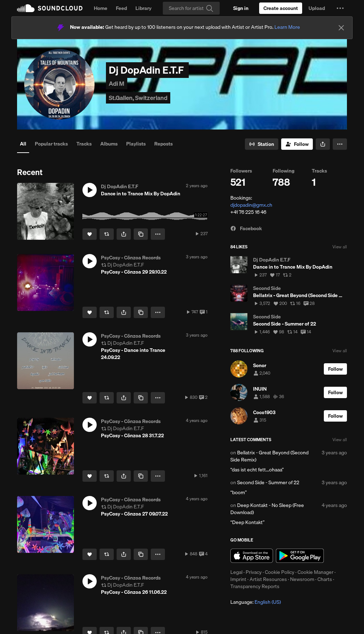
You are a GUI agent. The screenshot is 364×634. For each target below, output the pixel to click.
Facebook (246, 228)
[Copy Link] (141, 234)
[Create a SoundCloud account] (281, 8)
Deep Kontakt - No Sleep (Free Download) (267, 509)
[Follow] (297, 144)
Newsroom (302, 579)
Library (143, 8)
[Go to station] (262, 144)
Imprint (238, 579)
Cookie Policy (280, 572)
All (23, 144)
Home (101, 8)
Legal (236, 572)
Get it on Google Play (300, 556)
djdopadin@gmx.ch (251, 205)
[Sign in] (241, 8)
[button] (340, 8)
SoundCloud (50, 8)
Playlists (136, 144)
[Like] (90, 234)
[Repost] (107, 234)
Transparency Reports (255, 586)
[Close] (341, 28)
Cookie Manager (315, 572)
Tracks (84, 144)
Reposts (164, 144)
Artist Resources (268, 579)
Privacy (254, 572)
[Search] (191, 8)
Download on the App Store (252, 556)
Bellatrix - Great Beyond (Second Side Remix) (269, 456)
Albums (109, 144)
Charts (325, 579)
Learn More (287, 27)
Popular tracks (51, 144)
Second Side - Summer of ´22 (268, 482)
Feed (121, 8)
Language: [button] (256, 602)
